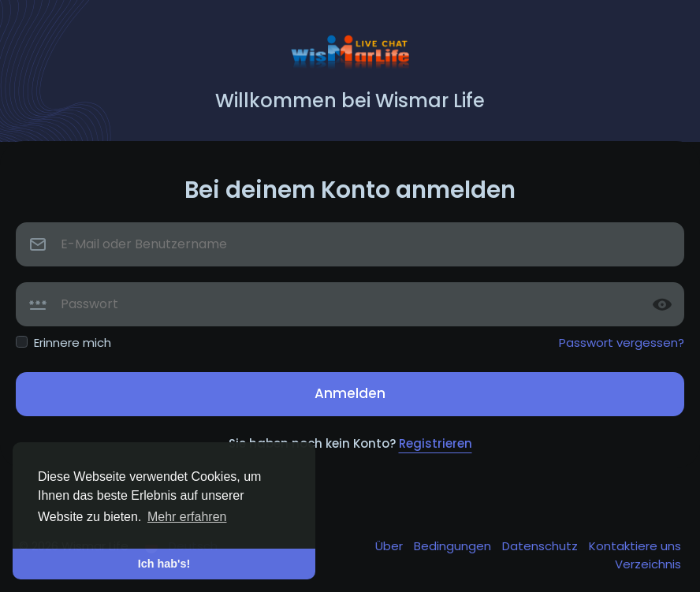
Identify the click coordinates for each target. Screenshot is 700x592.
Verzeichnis (648, 564)
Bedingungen (454, 546)
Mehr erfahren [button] (187, 517)
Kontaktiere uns (635, 546)
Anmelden (350, 393)
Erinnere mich (73, 343)
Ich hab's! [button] (164, 564)
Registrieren (436, 443)
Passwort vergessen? (622, 343)
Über (391, 546)
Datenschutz (542, 546)
